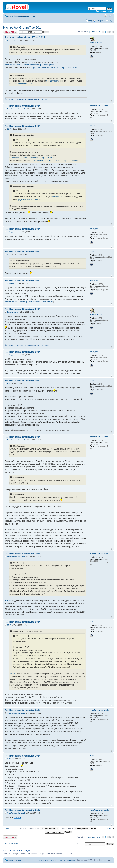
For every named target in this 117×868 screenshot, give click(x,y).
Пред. (7, 828)
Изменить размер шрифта (110, 16)
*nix (34, 16)
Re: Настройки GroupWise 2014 (25, 37)
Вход (110, 21)
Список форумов (15, 16)
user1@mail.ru (53, 81)
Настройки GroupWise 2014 (23, 27)
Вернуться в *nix (11, 844)
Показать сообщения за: (40, 829)
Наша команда (44, 860)
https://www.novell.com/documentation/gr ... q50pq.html (29, 65)
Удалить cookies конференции (63, 860)
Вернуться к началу (111, 101)
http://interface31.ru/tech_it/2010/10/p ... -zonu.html (54, 68)
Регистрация (100, 21)
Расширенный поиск (104, 11)
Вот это (8, 601)
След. (110, 828)
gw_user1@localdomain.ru (21, 84)
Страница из (94, 32)
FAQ (90, 21)
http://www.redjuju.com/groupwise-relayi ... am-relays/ (29, 302)
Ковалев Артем (13, 41)
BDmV (9, 129)
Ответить (10, 32)
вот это (17, 817)
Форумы (27, 16)
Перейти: (80, 844)
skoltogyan (11, 232)
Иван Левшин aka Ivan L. (16, 109)
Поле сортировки (78, 829)
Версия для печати (105, 16)
